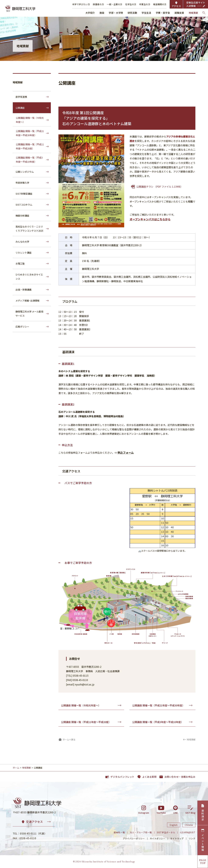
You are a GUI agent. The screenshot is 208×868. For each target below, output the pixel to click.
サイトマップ (177, 838)
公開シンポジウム (25, 172)
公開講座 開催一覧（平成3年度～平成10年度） (158, 722)
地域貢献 (18, 82)
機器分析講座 (22, 216)
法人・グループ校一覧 (141, 832)
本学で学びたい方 (81, 4)
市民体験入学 (22, 183)
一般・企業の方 (115, 4)
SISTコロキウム (24, 205)
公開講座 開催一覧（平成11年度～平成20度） (86, 722)
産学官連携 (21, 97)
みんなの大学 (22, 242)
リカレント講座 (24, 253)
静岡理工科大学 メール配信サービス (29, 314)
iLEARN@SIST (188, 832)
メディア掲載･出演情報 (27, 301)
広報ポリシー (22, 327)
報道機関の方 (160, 4)
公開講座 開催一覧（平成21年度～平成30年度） (158, 705)
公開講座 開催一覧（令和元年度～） (81, 705)
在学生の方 (131, 4)
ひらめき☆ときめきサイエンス (29, 277)
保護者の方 (98, 4)
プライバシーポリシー (134, 838)
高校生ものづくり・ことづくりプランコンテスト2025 (29, 229)
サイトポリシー (158, 838)
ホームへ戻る (69, 739)
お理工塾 (20, 264)
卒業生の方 (145, 4)
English (174, 825)
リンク (192, 838)
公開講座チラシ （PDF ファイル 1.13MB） (160, 187)
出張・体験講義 (24, 290)
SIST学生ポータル (166, 832)
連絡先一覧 (119, 832)
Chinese (189, 825)
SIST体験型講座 (24, 194)
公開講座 (20, 108)
